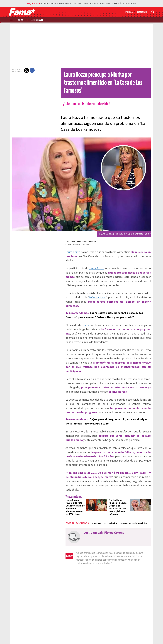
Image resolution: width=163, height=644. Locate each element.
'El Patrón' (118, 4)
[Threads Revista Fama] (151, 636)
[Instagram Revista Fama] (145, 636)
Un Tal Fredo (130, 4)
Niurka (107, 492)
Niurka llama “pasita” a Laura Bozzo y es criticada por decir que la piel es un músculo (120, 477)
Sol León (77, 4)
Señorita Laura (84, 285)
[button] (21, 70)
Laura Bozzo (106, 4)
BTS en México (65, 4)
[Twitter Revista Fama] (138, 636)
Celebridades (37, 20)
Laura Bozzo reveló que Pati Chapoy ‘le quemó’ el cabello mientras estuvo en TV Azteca (71, 477)
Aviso (152, 625)
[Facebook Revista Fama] (131, 636)
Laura (79, 309)
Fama (21, 20)
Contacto (140, 625)
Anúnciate (125, 625)
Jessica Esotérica (91, 4)
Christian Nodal (50, 4)
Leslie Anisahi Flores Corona (75, 234)
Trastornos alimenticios (128, 492)
